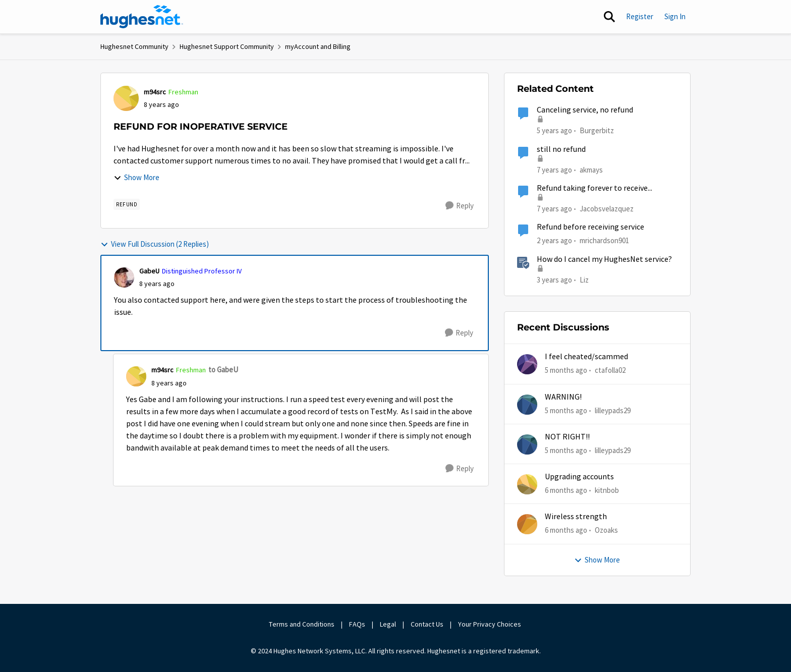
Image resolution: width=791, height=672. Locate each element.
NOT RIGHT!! (567, 437)
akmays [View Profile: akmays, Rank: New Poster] (591, 169)
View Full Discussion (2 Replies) (155, 244)
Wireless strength (576, 517)
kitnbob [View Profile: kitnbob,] (607, 490)
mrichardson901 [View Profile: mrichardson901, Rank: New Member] (604, 240)
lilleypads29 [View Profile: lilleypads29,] (613, 410)
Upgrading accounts (579, 477)
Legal (388, 624)
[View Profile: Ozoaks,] (527, 524)
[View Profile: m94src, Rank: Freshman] (126, 98)
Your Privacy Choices (490, 624)
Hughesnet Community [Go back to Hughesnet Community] (134, 46)
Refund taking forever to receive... (595, 188)
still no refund (561, 149)
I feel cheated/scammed (586, 357)
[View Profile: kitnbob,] (527, 484)
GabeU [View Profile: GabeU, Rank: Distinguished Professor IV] (149, 271)
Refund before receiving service (590, 227)
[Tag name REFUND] (127, 204)
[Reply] (460, 206)
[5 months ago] (566, 371)
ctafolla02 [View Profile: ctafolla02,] (610, 370)
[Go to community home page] (142, 17)
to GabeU (223, 370)
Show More (136, 177)
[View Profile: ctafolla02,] (527, 364)
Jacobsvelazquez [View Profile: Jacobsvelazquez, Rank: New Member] (607, 209)
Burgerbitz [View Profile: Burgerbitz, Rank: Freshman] (597, 130)
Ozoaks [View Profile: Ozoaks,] (606, 530)
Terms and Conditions (302, 624)
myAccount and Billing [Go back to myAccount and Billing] (318, 46)
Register (640, 16)
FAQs (357, 624)
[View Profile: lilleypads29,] (527, 405)
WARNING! (563, 397)
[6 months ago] (566, 491)
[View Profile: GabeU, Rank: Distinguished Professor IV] (124, 277)
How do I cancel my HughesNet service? (604, 259)
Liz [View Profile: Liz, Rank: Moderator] (584, 279)
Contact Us (427, 624)
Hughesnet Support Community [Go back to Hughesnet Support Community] (227, 46)
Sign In (675, 16)
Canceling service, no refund (585, 110)
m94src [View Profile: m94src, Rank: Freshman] (155, 92)
